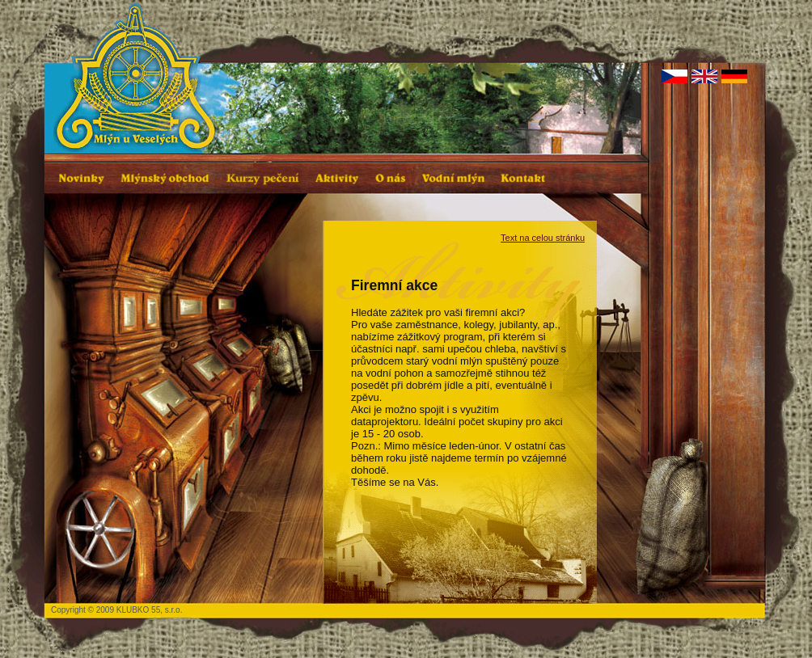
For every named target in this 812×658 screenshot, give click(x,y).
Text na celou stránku (543, 238)
